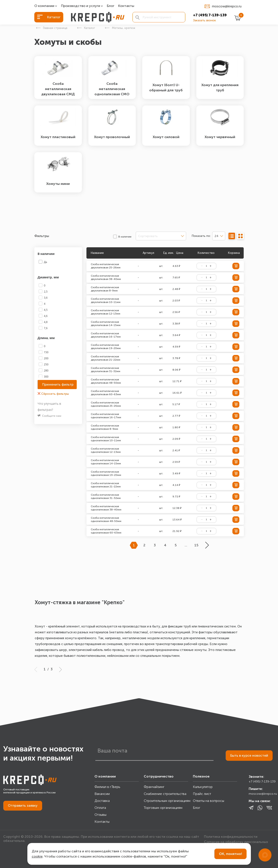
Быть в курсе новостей (249, 755)
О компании (44, 6)
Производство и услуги (81, 6)
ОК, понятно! (230, 854)
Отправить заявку (23, 805)
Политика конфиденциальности (231, 837)
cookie (37, 856)
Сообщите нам (49, 416)
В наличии (46, 254)
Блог (111, 6)
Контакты (126, 6)
